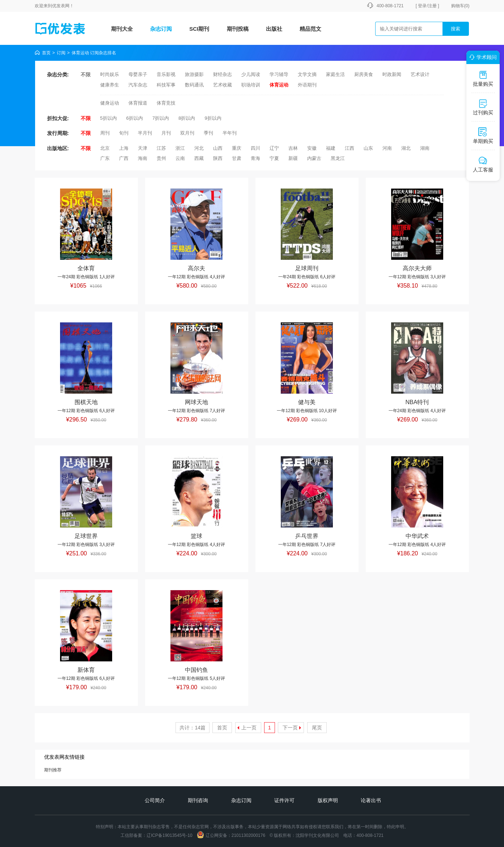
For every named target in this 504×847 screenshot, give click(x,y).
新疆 (293, 158)
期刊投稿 (238, 29)
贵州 (161, 158)
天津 (143, 148)
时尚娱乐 (110, 74)
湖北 (406, 148)
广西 (124, 158)
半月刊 (145, 133)
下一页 (290, 728)
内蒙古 (314, 158)
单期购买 (483, 136)
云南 (180, 158)
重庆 (237, 148)
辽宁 (274, 148)
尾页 (317, 728)
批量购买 (483, 79)
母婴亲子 (138, 74)
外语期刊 (307, 85)
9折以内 (213, 118)
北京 (105, 148)
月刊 (166, 133)
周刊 (105, 133)
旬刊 (124, 133)
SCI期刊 (199, 29)
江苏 (161, 148)
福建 (331, 148)
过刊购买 (483, 107)
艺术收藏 (223, 85)
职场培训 (251, 85)
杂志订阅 (161, 29)
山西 (218, 148)
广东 (105, 158)
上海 (124, 148)
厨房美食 (364, 74)
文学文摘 (307, 74)
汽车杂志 (138, 85)
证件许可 (284, 800)
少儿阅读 (251, 74)
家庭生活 (335, 74)
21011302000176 (248, 835)
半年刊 (230, 133)
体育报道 (138, 103)
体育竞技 (166, 103)
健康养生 (110, 85)
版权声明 (328, 800)
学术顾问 (482, 57)
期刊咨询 (198, 800)
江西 (350, 148)
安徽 (312, 148)
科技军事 (166, 85)
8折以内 (187, 118)
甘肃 (237, 158)
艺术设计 (420, 74)
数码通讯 (194, 85)
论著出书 (371, 800)
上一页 (249, 728)
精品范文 (310, 29)
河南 (387, 148)
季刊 (208, 133)
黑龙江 (338, 158)
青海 (255, 158)
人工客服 (483, 164)
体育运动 (279, 85)
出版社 (274, 29)
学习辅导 (279, 74)
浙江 (180, 148)
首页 (46, 53)
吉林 (293, 148)
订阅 (61, 53)
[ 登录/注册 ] (427, 6)
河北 (199, 148)
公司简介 (155, 800)
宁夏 (274, 158)
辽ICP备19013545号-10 (170, 835)
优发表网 (61, 6)
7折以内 (161, 118)
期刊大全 (122, 29)
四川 (255, 148)
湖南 (425, 148)
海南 (143, 158)
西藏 (199, 158)
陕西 (218, 158)
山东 (368, 148)
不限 (86, 75)
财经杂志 (223, 74)
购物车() (460, 6)
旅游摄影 (194, 74)
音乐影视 (166, 74)
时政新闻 (392, 74)
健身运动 (110, 103)
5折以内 (109, 118)
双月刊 (187, 133)
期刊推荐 (53, 770)
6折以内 (135, 118)
